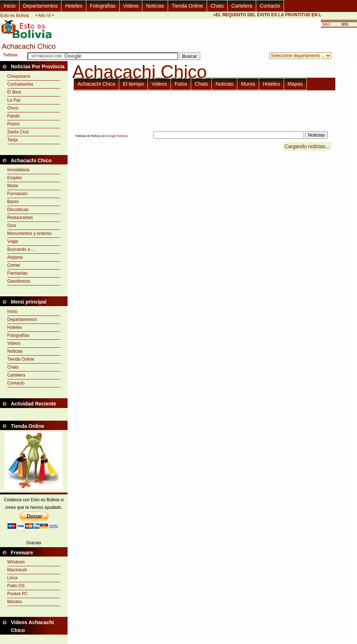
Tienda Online (187, 6)
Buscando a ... (21, 249)
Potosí (13, 124)
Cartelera (242, 6)
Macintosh (17, 570)
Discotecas (18, 210)
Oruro (13, 108)
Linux (12, 578)
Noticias (155, 6)
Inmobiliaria (18, 170)
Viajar (13, 241)
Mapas (295, 84)
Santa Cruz (18, 132)
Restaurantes (20, 218)
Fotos (181, 84)
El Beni (14, 92)
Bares (13, 202)
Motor (13, 186)
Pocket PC (18, 594)
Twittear (10, 55)
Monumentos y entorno (29, 233)
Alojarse (15, 257)
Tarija (12, 140)
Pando (14, 116)
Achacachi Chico (96, 84)
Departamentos (40, 6)
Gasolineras (19, 281)
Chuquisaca (19, 76)
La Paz (14, 100)
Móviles (15, 602)
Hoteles (74, 6)
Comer (14, 265)
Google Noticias (117, 136)
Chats (217, 6)
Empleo (15, 178)
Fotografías (103, 6)
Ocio (12, 226)
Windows (16, 562)
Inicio (10, 6)
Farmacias (17, 273)
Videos (131, 6)
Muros (248, 84)
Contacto (270, 6)
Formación (18, 194)
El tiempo (133, 84)
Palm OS (16, 586)
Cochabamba (20, 84)
